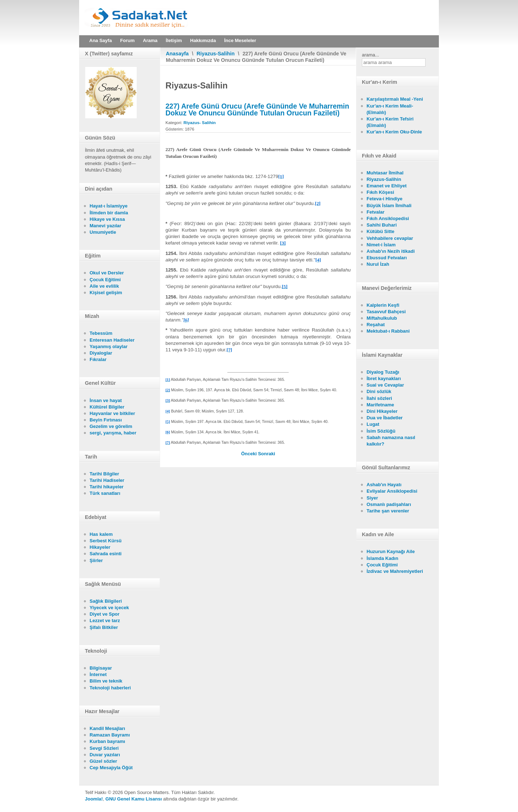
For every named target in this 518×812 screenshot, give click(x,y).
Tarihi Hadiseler (107, 480)
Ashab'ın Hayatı (384, 485)
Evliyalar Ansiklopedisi (392, 491)
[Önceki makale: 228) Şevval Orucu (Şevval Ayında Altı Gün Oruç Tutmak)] (249, 454)
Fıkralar (98, 359)
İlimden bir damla (109, 213)
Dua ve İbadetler (385, 418)
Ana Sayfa (101, 40)
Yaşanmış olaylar (109, 346)
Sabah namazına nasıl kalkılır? (391, 441)
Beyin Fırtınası (106, 420)
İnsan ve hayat (106, 400)
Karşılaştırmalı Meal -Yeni (395, 99)
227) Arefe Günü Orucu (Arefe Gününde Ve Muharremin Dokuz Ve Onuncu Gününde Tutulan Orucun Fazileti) (257, 109)
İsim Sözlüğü (381, 431)
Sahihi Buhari (382, 225)
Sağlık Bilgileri (106, 601)
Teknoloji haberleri (110, 688)
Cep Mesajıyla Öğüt (111, 768)
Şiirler (96, 560)
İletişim (174, 40)
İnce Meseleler (240, 40)
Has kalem (101, 534)
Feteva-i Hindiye (385, 199)
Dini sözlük (379, 391)
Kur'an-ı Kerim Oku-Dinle (394, 132)
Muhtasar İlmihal (385, 173)
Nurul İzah (378, 264)
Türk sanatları (105, 493)
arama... (371, 55)
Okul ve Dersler (107, 273)
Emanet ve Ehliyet (387, 186)
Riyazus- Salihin (200, 122)
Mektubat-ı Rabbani (388, 331)
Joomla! (94, 799)
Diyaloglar (101, 353)
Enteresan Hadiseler (112, 340)
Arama (150, 40)
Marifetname (380, 405)
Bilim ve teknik (106, 681)
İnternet (98, 674)
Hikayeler (100, 547)
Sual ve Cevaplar (385, 385)
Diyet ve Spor (104, 614)
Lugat (373, 424)
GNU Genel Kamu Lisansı (134, 799)
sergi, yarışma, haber (113, 433)
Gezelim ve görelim (111, 426)
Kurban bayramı (107, 741)
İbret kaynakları (384, 378)
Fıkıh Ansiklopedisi (388, 218)
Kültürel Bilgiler (107, 407)
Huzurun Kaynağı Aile (391, 551)
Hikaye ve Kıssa (107, 219)
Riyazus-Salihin (216, 54)
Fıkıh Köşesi (380, 192)
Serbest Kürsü (106, 541)
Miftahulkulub (382, 318)
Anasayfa (177, 54)
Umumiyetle (103, 232)
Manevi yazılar (105, 226)
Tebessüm (101, 333)
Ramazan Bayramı (110, 735)
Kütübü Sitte (380, 231)
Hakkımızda (203, 40)
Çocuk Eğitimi (105, 280)
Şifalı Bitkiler (104, 627)
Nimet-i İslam (381, 245)
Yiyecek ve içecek (109, 608)
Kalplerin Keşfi (383, 305)
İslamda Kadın (382, 558)
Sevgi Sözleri (104, 748)
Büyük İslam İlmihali (389, 206)
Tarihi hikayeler (106, 487)
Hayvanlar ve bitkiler (112, 413)
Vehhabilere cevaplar (390, 238)
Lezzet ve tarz (105, 621)
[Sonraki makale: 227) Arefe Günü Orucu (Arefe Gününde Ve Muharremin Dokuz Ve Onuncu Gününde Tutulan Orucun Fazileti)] (267, 454)
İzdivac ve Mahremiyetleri (395, 571)
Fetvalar (376, 212)
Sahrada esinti (106, 554)
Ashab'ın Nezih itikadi (391, 251)
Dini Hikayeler (382, 411)
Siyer (372, 498)
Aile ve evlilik (104, 286)
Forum (127, 40)
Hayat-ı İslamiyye (109, 206)
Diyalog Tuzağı (383, 372)
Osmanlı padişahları (389, 504)
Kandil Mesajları (107, 728)
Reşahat (376, 325)
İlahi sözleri (379, 398)
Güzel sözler (103, 761)
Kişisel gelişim (106, 293)
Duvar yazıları (105, 755)
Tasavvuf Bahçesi (386, 312)
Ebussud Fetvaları (387, 258)
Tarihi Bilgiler (104, 474)
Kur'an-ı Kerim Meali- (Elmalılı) (390, 109)
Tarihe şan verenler (388, 511)
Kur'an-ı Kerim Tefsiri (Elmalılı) (390, 122)
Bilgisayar (101, 668)
